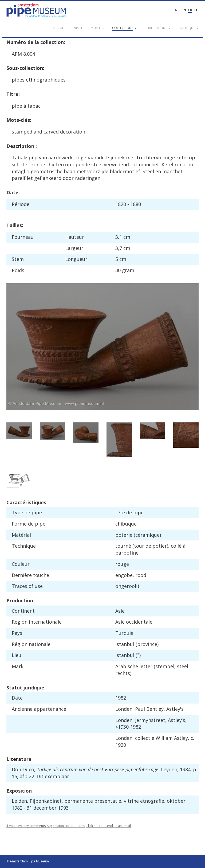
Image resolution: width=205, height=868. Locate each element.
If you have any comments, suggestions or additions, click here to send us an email (69, 826)
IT (196, 10)
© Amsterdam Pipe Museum (28, 861)
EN (184, 10)
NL (177, 10)
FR (190, 10)
